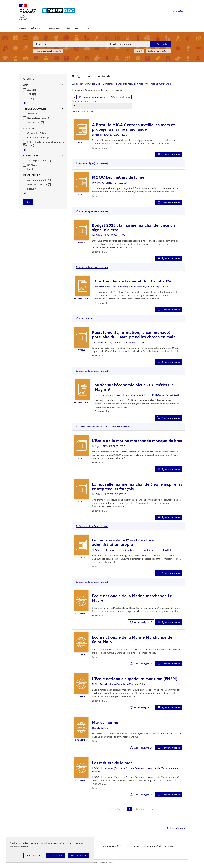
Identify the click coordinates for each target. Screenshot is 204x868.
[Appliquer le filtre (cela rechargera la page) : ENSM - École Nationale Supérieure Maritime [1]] (43, 144)
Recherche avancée (157, 51)
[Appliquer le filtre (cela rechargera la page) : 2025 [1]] (31, 94)
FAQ (88, 28)
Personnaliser (34, 855)
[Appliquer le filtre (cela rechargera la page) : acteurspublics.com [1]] (39, 160)
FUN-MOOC (98, 183)
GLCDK (96, 728)
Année (27, 85)
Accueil (23, 28)
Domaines (108, 84)
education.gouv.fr (110, 846)
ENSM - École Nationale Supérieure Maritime (115, 684)
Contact (76, 863)
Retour (32, 66)
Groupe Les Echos (37, 133)
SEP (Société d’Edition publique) (109, 550)
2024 (30, 98)
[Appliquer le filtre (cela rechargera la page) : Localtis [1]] (33, 169)
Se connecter (177, 11)
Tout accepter (78, 855)
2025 (30, 94)
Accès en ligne (142, 622)
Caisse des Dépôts (37, 137)
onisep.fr (169, 846)
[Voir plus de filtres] (24, 103)
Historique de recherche (46, 51)
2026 (30, 90)
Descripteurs (32, 175)
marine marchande (38, 180)
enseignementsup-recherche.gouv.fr (142, 846)
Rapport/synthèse (37, 118)
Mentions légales (26, 863)
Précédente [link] (118, 809)
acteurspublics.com (38, 160)
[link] (104, 809)
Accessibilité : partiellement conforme (98, 863)
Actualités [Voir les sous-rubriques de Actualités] (54, 28)
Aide (138, 51)
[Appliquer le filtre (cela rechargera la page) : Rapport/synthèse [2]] (38, 118)
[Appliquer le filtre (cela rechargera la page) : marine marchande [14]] (39, 180)
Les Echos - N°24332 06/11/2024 (109, 235)
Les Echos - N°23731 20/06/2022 (109, 494)
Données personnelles (46, 863)
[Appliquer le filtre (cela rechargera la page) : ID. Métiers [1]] (34, 165)
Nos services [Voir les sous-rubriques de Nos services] (72, 28)
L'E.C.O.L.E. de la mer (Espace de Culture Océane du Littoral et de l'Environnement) (135, 768)
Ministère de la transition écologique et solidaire (120, 287)
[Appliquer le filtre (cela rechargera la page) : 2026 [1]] (31, 90)
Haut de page (177, 828)
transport (121, 84)
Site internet (34, 122)
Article (31, 114)
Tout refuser (56, 855)
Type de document (35, 109)
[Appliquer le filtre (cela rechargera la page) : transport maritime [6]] (39, 184)
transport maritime (38, 184)
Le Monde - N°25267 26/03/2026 (110, 135)
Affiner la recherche (120, 97)
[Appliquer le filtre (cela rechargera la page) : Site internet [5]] (35, 122)
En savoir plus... (100, 148)
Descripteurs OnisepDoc (87, 84)
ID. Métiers (33, 165)
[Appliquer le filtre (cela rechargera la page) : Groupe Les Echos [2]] (38, 133)
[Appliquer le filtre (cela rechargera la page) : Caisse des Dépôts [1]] (38, 137)
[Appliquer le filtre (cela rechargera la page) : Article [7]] (32, 113)
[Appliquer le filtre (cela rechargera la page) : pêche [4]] (32, 189)
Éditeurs (29, 128)
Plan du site (63, 863)
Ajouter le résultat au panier (94, 97)
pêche (31, 189)
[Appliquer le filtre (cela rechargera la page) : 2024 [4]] (32, 98)
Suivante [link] (140, 809)
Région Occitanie (104, 395)
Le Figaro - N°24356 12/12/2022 (108, 446)
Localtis (32, 169)
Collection (31, 156)
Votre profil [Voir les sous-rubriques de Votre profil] (36, 28)
